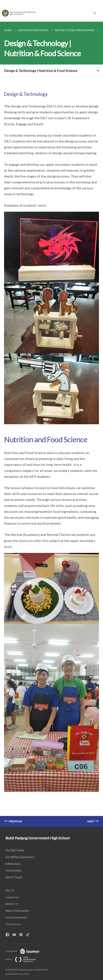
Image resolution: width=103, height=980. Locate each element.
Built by (24, 959)
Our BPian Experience (20, 857)
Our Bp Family (15, 850)
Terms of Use (13, 924)
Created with (25, 951)
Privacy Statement (16, 917)
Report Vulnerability (17, 911)
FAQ (8, 890)
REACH (10, 904)
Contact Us (12, 897)
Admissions (13, 864)
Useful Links (13, 870)
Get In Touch (14, 877)
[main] (51, 424)
